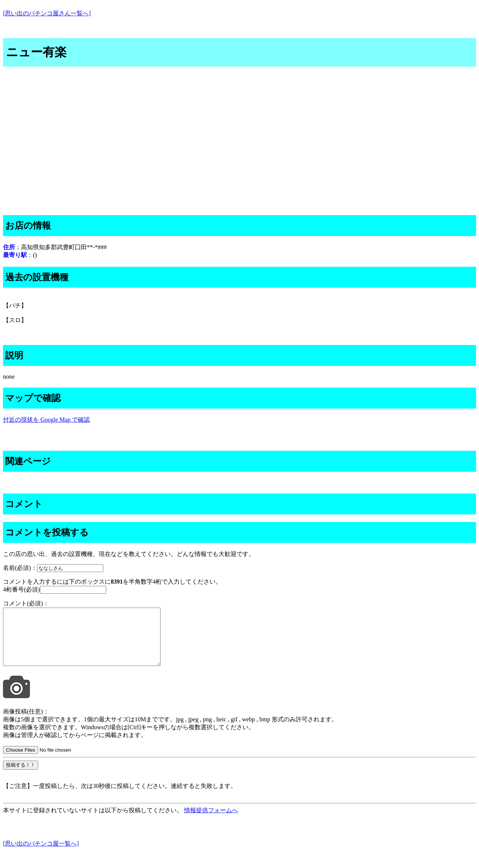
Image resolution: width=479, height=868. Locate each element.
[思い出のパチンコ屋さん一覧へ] (47, 13)
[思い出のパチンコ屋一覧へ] (41, 855)
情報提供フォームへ (211, 821)
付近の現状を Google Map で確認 (46, 420)
